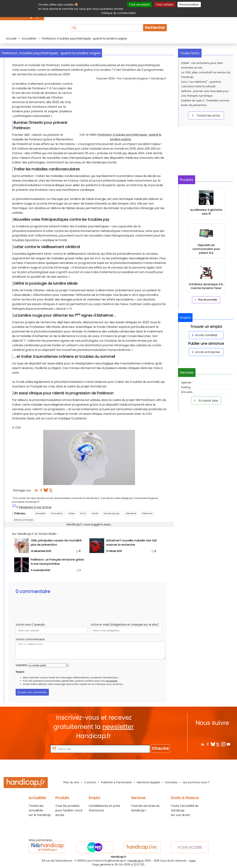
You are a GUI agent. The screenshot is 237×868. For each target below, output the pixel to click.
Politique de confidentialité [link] (119, 13)
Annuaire (187, 392)
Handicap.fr (136, 861)
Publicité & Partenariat (117, 782)
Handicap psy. (112, 513)
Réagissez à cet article (35, 507)
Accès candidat (204, 335)
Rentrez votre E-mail (35, 749)
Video (72, 513)
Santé (95, 513)
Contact (90, 782)
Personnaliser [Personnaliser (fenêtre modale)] (189, 5)
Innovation (57, 513)
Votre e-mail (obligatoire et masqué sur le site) (124, 625)
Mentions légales (149, 782)
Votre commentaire (30, 639)
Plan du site (71, 782)
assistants (112, 681)
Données (171, 782)
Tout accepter (140, 5)
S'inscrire (160, 748)
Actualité (40, 513)
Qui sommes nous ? (196, 782)
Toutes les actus (205, 115)
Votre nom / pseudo (30, 625)
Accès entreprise (205, 352)
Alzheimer (131, 513)
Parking (186, 387)
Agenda (186, 382)
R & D (83, 513)
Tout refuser (165, 5)
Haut (193, 861)
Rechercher (155, 28)
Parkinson (147, 513)
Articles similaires (24, 520)
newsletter (118, 727)
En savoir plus (205, 400)
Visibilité (21, 665)
